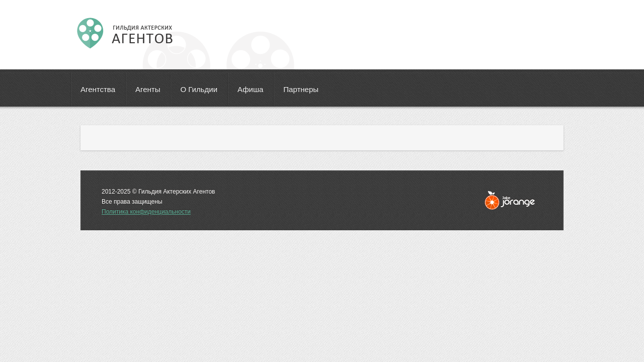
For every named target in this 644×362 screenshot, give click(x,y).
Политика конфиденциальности (146, 212)
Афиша (250, 89)
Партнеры (301, 89)
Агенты (148, 89)
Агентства (98, 89)
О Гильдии (199, 89)
